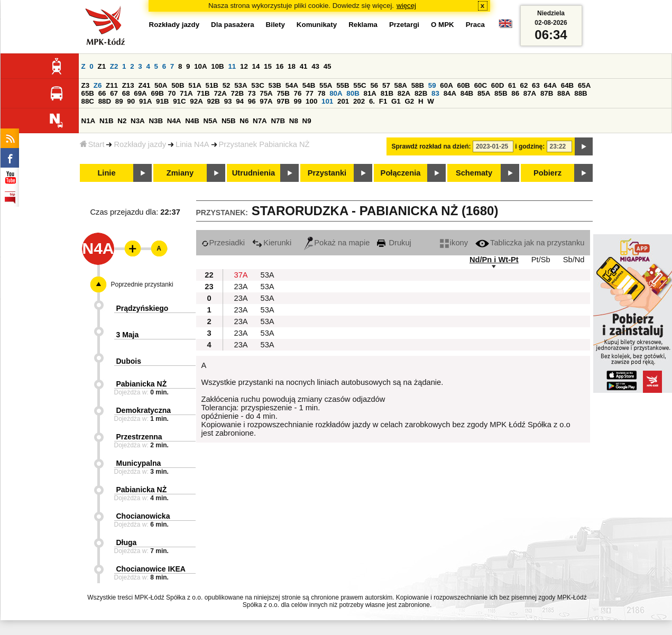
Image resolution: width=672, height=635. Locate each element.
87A (530, 93)
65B (88, 93)
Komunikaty (317, 25)
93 (228, 101)
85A (484, 93)
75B (283, 93)
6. (372, 101)
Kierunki (272, 243)
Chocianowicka (143, 516)
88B (581, 93)
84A (450, 93)
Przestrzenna (139, 437)
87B (547, 93)
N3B (156, 121)
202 (359, 101)
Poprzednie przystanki (142, 284)
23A (241, 287)
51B (212, 85)
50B (178, 85)
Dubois (129, 361)
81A (370, 93)
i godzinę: (530, 146)
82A (404, 93)
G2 (409, 101)
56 (374, 85)
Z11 (112, 85)
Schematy (474, 173)
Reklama (363, 25)
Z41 (144, 85)
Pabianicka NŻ (142, 384)
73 (252, 93)
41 (304, 66)
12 (244, 66)
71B (203, 93)
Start (92, 144)
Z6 (98, 85)
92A (196, 101)
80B (353, 93)
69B (157, 93)
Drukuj (394, 243)
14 (256, 66)
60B (464, 85)
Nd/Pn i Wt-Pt (494, 260)
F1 (383, 101)
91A (145, 101)
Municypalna (139, 463)
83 (435, 93)
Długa (127, 542)
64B (567, 85)
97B (283, 101)
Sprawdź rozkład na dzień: (431, 146)
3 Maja (128, 335)
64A (550, 85)
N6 (244, 121)
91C (179, 101)
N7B (278, 121)
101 (327, 101)
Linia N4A (192, 144)
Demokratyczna (144, 410)
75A (266, 93)
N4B (192, 121)
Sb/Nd (574, 260)
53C (257, 85)
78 (322, 93)
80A (336, 93)
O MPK (443, 25)
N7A (260, 121)
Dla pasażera (233, 25)
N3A (138, 121)
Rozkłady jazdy (140, 144)
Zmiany (180, 173)
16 (280, 66)
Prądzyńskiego (142, 308)
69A (140, 93)
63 (536, 85)
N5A (211, 121)
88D (105, 101)
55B (343, 85)
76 (298, 93)
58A (401, 85)
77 (310, 93)
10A (200, 66)
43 (315, 66)
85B (501, 93)
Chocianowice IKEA (151, 569)
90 (131, 101)
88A (564, 93)
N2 (122, 121)
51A (195, 85)
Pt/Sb (541, 260)
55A (326, 85)
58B (418, 85)
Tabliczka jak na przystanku (530, 243)
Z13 (128, 85)
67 (114, 93)
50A (161, 85)
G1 (396, 101)
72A (220, 93)
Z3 (86, 85)
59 (432, 85)
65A (584, 85)
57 (386, 85)
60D (498, 85)
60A (446, 85)
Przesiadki (223, 243)
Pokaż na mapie (337, 243)
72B (237, 93)
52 (227, 85)
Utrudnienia (254, 173)
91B (162, 101)
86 (515, 93)
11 (232, 66)
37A (241, 275)
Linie (106, 173)
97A (266, 101)
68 (126, 93)
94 (240, 101)
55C (360, 85)
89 (119, 101)
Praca (475, 25)
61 (512, 85)
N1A (89, 121)
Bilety (275, 25)
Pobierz (547, 173)
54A (292, 85)
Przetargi (404, 25)
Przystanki (327, 173)
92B (214, 101)
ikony (454, 243)
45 (328, 66)
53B (275, 85)
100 (311, 101)
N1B (107, 121)
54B (309, 85)
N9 (307, 121)
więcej (406, 6)
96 (252, 101)
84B (467, 93)
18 (292, 66)
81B (387, 93)
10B (217, 66)
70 (172, 93)
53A (241, 85)
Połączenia (401, 173)
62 (524, 85)
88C (88, 101)
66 (102, 93)
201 (343, 101)
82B (421, 93)
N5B (229, 121)
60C (481, 85)
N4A (174, 121)
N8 (294, 121)
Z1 (102, 66)
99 (298, 101)
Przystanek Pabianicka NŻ (264, 144)
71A (186, 93)
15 (268, 66)
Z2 (114, 66)
